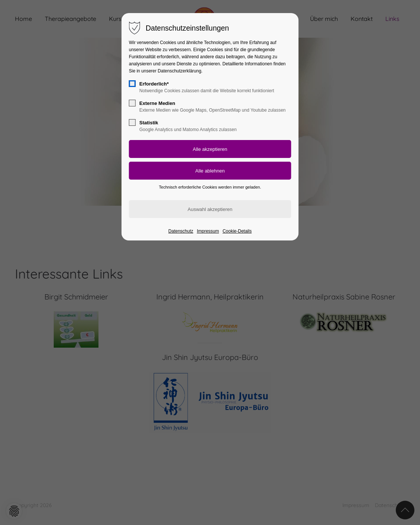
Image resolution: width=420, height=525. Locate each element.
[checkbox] (132, 84)
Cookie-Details (237, 231)
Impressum (208, 231)
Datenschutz (181, 231)
